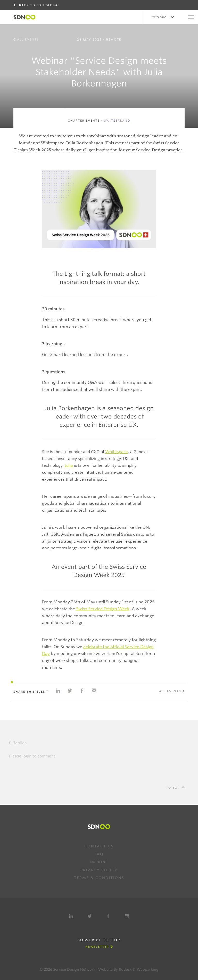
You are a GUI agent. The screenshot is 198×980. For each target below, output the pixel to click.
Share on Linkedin (58, 691)
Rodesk (125, 969)
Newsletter (97, 947)
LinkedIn (71, 916)
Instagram (127, 916)
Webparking (147, 969)
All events (28, 39)
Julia (69, 465)
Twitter (90, 916)
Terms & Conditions (99, 878)
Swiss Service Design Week (103, 609)
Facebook (108, 916)
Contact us (99, 846)
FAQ (99, 854)
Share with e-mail (94, 691)
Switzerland (159, 17)
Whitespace (117, 452)
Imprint (99, 862)
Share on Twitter (70, 691)
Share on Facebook (82, 691)
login (27, 756)
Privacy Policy (99, 870)
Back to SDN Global (39, 5)
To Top (173, 788)
